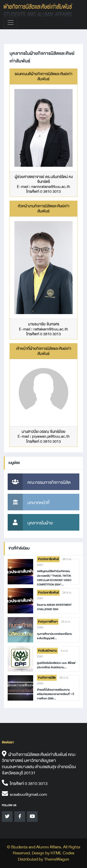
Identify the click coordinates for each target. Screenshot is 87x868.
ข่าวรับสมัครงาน (47, 651)
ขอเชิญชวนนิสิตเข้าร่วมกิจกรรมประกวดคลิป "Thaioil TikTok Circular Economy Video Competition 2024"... (54, 578)
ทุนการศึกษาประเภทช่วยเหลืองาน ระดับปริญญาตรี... (54, 636)
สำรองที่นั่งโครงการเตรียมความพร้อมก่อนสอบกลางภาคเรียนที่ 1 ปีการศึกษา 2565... (55, 694)
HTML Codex (62, 853)
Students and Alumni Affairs (36, 847)
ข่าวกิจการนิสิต (47, 678)
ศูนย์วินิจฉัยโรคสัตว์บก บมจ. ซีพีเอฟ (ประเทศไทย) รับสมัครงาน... (56, 665)
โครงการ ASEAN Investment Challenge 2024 (54, 607)
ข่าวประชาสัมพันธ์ (48, 559)
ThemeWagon (57, 859)
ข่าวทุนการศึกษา (48, 622)
